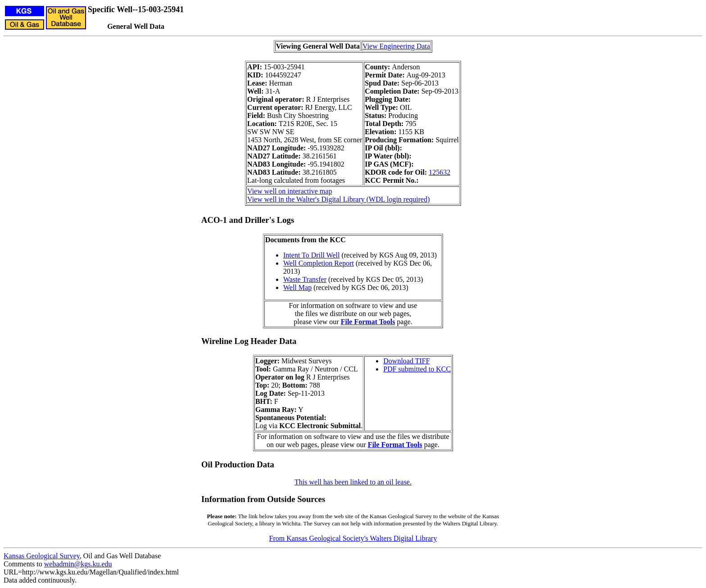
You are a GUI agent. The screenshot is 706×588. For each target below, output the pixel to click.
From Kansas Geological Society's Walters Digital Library (353, 538)
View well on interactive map (290, 191)
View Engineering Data (396, 46)
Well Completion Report (319, 263)
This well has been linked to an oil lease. (353, 482)
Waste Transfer (305, 279)
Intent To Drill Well (311, 255)
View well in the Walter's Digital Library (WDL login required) (338, 199)
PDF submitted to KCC (417, 369)
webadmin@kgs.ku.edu (78, 564)
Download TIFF (406, 361)
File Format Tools (368, 322)
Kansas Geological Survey (42, 556)
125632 (439, 172)
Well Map (297, 287)
